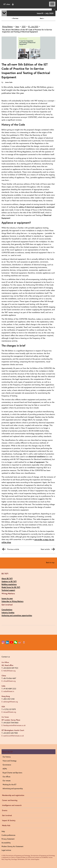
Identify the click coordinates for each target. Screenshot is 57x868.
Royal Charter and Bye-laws (12, 773)
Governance (7, 765)
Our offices (6, 777)
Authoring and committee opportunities (17, 615)
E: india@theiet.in (8, 691)
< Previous (15, 18)
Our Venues (5, 717)
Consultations (7, 609)
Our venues (7, 781)
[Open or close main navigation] (52, 4)
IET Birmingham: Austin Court (13, 730)
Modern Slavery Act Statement (12, 846)
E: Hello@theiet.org (9, 671)
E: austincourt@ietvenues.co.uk (13, 736)
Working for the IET (9, 784)
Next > (42, 18)
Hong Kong (6, 696)
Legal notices (6, 850)
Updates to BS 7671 (9, 581)
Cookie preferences (8, 835)
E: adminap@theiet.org (10, 702)
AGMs (5, 769)
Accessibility (6, 843)
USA (3, 707)
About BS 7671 (7, 578)
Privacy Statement (8, 839)
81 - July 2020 (33, 27)
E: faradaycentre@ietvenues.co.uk (14, 725)
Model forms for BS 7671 (11, 587)
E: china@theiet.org (9, 681)
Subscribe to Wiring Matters (12, 601)
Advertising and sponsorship (13, 788)
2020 (24, 27)
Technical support (8, 590)
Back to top (50, 562)
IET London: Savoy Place (11, 720)
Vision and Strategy (10, 761)
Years (17, 27)
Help (3, 831)
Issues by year (7, 598)
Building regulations (9, 584)
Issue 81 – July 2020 (45, 13)
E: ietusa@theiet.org (9, 712)
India (3, 686)
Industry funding (8, 612)
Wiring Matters (7, 27)
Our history (7, 757)
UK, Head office (7, 665)
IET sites (9, 4)
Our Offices (5, 662)
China (4, 676)
